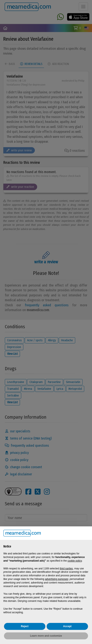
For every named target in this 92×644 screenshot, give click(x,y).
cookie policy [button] (75, 561)
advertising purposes (57, 579)
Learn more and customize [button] (46, 636)
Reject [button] (25, 626)
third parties (66, 569)
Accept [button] (67, 626)
